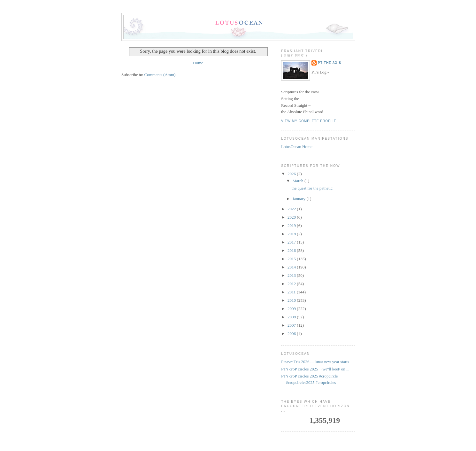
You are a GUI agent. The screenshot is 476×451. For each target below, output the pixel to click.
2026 (292, 174)
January (300, 199)
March (299, 181)
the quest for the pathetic (312, 188)
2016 (292, 250)
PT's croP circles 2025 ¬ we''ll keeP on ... (315, 369)
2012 (292, 284)
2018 (292, 234)
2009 (292, 309)
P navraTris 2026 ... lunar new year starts (315, 362)
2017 (292, 242)
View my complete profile (309, 121)
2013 (292, 275)
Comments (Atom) (160, 75)
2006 (292, 334)
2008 (292, 317)
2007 (292, 325)
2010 (292, 300)
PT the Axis (330, 63)
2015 (292, 259)
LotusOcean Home (297, 147)
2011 (292, 292)
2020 (292, 217)
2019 (292, 225)
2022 (292, 209)
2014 (292, 267)
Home (198, 63)
